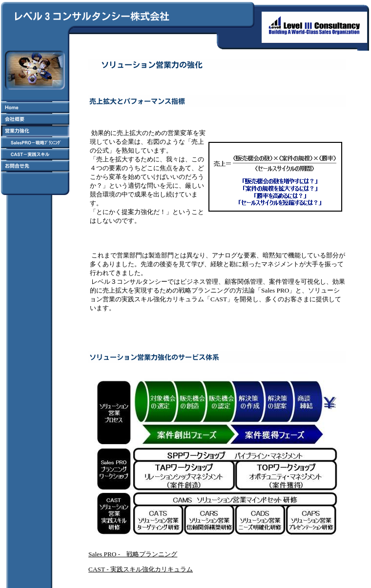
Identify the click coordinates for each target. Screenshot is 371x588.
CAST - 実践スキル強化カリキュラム (141, 569)
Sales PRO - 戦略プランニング (133, 554)
